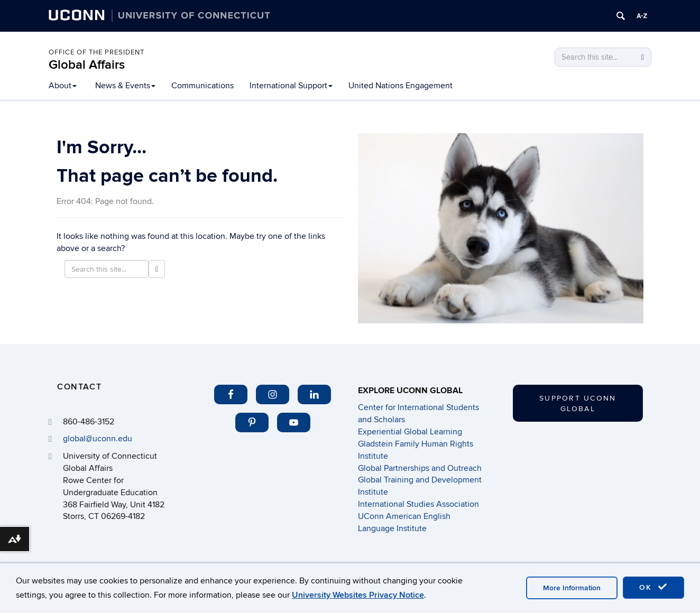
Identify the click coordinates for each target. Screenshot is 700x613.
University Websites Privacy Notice (358, 595)
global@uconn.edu (98, 439)
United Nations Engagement (400, 86)
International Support (291, 86)
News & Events (125, 86)
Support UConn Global (578, 403)
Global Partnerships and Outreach (420, 468)
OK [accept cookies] (653, 587)
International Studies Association (418, 504)
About (63, 86)
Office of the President (96, 52)
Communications (202, 86)
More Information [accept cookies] (572, 588)
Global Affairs (87, 65)
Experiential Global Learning (410, 432)
